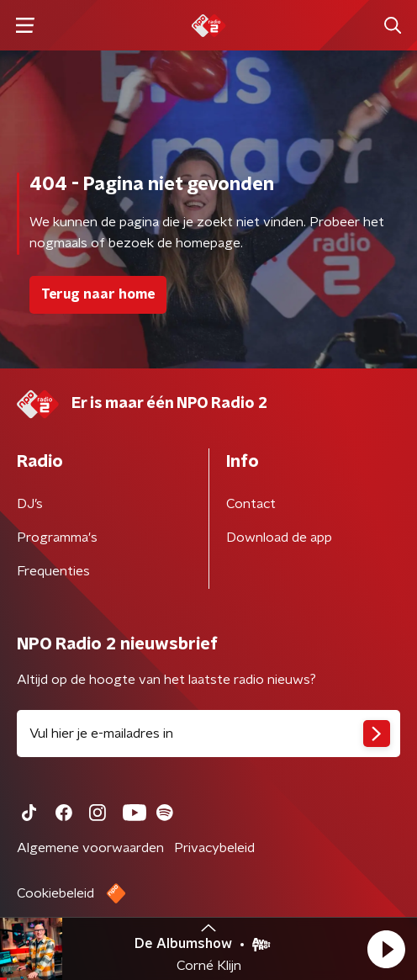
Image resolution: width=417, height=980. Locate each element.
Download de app (279, 538)
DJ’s (30, 504)
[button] (386, 949)
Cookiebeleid (55, 893)
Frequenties (53, 571)
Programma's (57, 538)
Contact (251, 504)
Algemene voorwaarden (90, 848)
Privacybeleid (214, 848)
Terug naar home (98, 294)
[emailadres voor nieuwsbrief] (208, 734)
